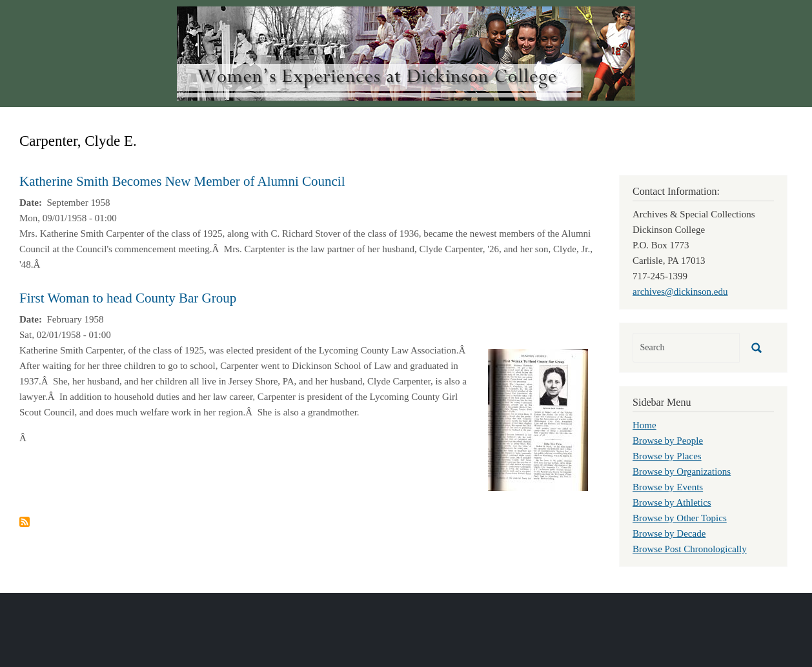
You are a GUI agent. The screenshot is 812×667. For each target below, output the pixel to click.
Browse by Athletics (672, 503)
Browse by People (668, 441)
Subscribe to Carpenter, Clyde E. (25, 522)
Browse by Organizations (682, 472)
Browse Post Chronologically (690, 549)
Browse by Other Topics (680, 518)
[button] (538, 419)
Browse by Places (667, 456)
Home (645, 425)
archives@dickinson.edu (680, 292)
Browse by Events (668, 487)
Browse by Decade (669, 533)
